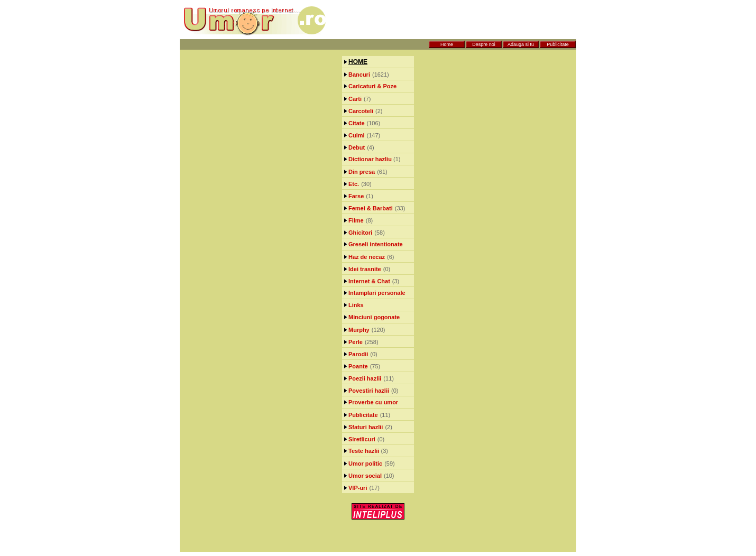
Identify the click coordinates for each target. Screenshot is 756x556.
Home (447, 44)
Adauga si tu (521, 44)
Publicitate (558, 44)
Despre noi (484, 44)
